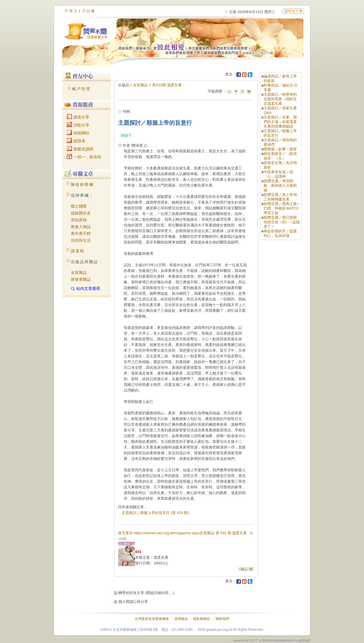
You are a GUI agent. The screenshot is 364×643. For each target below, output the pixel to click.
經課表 (76, 141)
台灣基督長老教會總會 (152, 619)
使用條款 (181, 619)
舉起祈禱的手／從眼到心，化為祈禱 (280, 233)
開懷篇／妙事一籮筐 (280, 149)
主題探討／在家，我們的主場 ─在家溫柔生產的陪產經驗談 (280, 122)
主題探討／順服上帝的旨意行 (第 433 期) (155, 513)
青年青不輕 (81, 234)
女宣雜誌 (79, 273)
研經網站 (78, 133)
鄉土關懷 (79, 206)
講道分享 (78, 117)
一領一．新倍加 (84, 157)
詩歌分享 (78, 125)
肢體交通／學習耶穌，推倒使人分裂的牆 (280, 186)
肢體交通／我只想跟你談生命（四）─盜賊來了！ (282, 222)
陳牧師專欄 (82, 185)
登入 (73, 11)
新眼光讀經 (80, 149)
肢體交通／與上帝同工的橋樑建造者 (280, 197)
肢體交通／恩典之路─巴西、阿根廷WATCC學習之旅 (282, 208)
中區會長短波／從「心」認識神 (278, 174)
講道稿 (78, 251)
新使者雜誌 (81, 279)
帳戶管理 (81, 89)
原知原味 (79, 220)
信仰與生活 (81, 240)
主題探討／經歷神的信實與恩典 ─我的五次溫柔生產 (280, 99)
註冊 (91, 11)
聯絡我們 (222, 619)
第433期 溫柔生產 (167, 85)
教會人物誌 (81, 227)
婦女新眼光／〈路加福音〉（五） (280, 156)
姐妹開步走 (81, 213)
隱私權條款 (202, 619)
